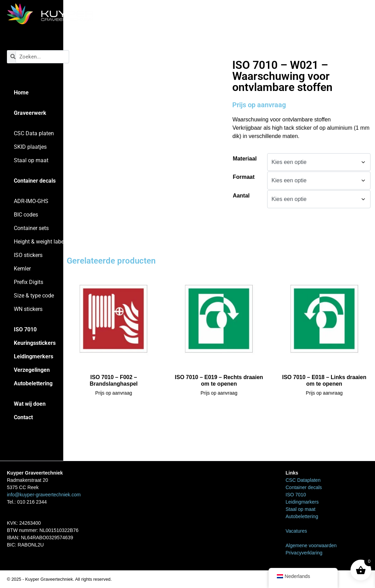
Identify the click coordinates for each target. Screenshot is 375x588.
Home (21, 93)
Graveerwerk (30, 113)
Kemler (22, 269)
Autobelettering (33, 383)
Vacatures (296, 531)
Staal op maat (31, 160)
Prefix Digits (29, 282)
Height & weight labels (41, 242)
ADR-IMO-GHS (31, 201)
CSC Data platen (34, 133)
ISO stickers (28, 255)
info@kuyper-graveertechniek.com (44, 495)
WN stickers (28, 309)
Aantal (241, 196)
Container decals (35, 181)
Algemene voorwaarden (311, 545)
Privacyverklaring (304, 553)
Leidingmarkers (302, 502)
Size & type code (34, 296)
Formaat (243, 177)
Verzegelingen (32, 370)
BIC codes (26, 215)
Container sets (31, 228)
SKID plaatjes (30, 147)
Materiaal (245, 159)
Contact (23, 417)
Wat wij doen (30, 404)
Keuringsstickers (35, 343)
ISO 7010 (25, 329)
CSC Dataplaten (303, 480)
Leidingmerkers (34, 356)
